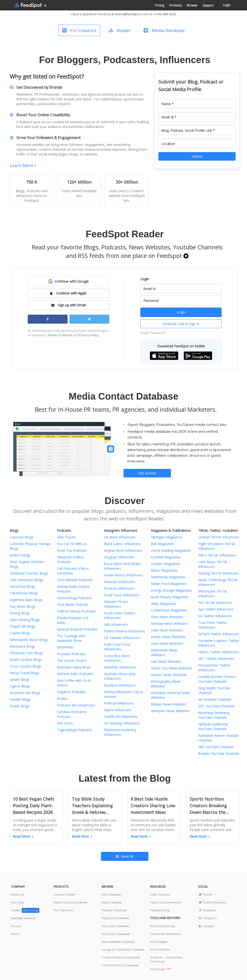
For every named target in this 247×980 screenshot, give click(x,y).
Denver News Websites (169, 675)
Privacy (16, 926)
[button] (69, 281)
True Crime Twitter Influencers (213, 625)
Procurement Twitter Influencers (214, 668)
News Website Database (118, 942)
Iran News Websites (166, 661)
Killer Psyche (66, 537)
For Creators (79, 30)
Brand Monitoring (162, 926)
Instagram (208, 918)
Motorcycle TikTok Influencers (213, 594)
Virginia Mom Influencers (123, 550)
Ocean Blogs (20, 706)
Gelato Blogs (20, 679)
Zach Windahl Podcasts (75, 580)
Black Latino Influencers (122, 544)
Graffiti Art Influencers (121, 716)
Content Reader (64, 894)
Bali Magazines (163, 544)
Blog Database (112, 902)
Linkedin (206, 926)
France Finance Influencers (125, 631)
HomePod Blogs (22, 586)
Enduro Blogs (20, 555)
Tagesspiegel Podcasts (75, 730)
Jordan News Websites (168, 637)
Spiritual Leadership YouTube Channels (213, 726)
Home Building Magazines (171, 550)
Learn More (23, 165)
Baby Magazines (164, 604)
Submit (197, 156)
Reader (120, 30)
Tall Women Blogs (24, 593)
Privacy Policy (89, 335)
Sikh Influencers (116, 624)
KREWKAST (66, 647)
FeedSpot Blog (160, 910)
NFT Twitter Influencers (216, 659)
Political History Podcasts (76, 611)
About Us (17, 894)
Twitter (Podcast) (212, 902)
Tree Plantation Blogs (26, 580)
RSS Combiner (160, 950)
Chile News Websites (167, 630)
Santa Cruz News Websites (172, 668)
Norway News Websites (169, 623)
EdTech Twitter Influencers (219, 634)
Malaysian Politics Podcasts (71, 559)
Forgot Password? (153, 333)
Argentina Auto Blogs (26, 600)
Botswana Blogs (22, 646)
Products (176, 5)
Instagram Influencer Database (123, 950)
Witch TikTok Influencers (217, 555)
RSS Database (111, 894)
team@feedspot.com (132, 14)
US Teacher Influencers (122, 638)
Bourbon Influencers (120, 685)
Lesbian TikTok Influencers (219, 537)
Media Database (164, 30)
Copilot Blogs (20, 633)
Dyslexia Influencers (119, 588)
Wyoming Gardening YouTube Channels (214, 715)
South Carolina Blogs (26, 660)
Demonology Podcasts (75, 598)
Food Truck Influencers (122, 595)
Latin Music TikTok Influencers (213, 564)
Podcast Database (114, 910)
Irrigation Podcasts (71, 692)
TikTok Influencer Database (120, 965)
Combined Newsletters (165, 934)
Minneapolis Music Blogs (29, 640)
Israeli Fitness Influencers (123, 575)
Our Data (18, 902)
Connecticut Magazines (169, 610)
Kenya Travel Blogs (25, 673)
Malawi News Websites (169, 704)
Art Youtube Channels (215, 699)
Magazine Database (115, 918)
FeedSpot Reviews (23, 918)
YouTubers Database (116, 934)
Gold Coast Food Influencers (117, 647)
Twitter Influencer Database (121, 957)
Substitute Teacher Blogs (29, 573)
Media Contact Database (70, 902)
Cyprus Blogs (20, 686)
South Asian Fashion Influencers (120, 615)
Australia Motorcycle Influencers (120, 676)
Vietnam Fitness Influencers (116, 604)
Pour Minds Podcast (72, 604)
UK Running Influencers (122, 723)
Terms (15, 934)
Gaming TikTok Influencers (219, 573)
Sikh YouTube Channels (216, 747)
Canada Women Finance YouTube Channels (217, 679)
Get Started (147, 473)
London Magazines (166, 564)
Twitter (205, 894)
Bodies (62, 698)
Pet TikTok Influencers (215, 603)
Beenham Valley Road (74, 667)
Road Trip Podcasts (72, 550)
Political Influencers (119, 703)
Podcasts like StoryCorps (76, 705)
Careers (25, 910)
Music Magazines (164, 570)
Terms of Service (60, 335)
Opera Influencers (118, 710)
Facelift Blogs (20, 699)
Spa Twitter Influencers (216, 609)
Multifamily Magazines (168, 577)
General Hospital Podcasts (77, 629)
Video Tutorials (160, 894)
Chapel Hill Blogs (23, 626)
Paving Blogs (20, 613)
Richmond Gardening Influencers (120, 732)
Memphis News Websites (170, 711)
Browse (192, 5)
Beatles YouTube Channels (219, 754)
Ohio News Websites (167, 617)
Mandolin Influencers (120, 667)
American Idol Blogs (25, 693)
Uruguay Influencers (119, 557)
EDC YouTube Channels (216, 706)
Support (208, 5)
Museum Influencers (120, 582)
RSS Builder (161, 969)
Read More (23, 836)
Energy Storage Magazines (172, 590)
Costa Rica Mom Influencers (117, 658)
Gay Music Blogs (23, 606)
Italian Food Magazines (169, 584)
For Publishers (63, 910)
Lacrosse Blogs (22, 537)
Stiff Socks (65, 723)
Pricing (160, 5)
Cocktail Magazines (166, 557)
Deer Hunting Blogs (25, 620)
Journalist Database (115, 926)
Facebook (207, 910)
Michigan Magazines (167, 537)
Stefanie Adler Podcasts (75, 674)
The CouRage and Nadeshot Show (71, 638)
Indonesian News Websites (164, 652)
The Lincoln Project (72, 660)
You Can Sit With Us (72, 544)
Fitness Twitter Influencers (218, 652)
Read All (125, 856)
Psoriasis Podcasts (71, 654)
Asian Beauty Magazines (170, 597)
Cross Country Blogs (25, 666)
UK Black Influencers (120, 537)
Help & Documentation (166, 902)
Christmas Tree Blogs (26, 653)
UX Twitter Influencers (215, 616)
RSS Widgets (159, 942)
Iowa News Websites (167, 643)
